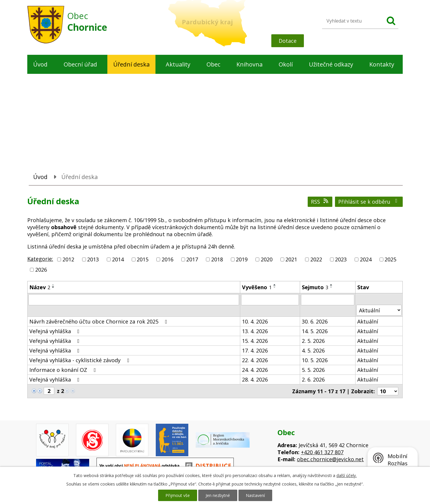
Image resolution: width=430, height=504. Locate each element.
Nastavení (255, 495)
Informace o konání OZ (64, 370)
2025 (390, 259)
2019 (242, 259)
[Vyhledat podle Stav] (379, 310)
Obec (213, 64)
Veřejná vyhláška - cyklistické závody (80, 360)
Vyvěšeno (257, 287)
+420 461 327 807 (322, 452)
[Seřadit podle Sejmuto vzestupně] (331, 285)
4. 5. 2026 (313, 350)
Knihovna (249, 64)
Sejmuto (315, 287)
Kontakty (382, 64)
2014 (118, 259)
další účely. (347, 475)
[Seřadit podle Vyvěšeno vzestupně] (275, 285)
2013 (93, 259)
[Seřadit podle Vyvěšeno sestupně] (275, 287)
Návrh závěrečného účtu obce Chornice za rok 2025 (99, 321)
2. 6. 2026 (313, 379)
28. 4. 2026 (255, 379)
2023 (341, 259)
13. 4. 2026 (255, 331)
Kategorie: (40, 259)
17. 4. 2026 (255, 350)
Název (40, 287)
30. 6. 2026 (315, 321)
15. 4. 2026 (255, 341)
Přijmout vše (178, 495)
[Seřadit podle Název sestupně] (53, 287)
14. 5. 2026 (315, 331)
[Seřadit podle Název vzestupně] (53, 285)
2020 (267, 259)
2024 (366, 259)
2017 (192, 259)
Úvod (40, 64)
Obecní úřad (80, 64)
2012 (68, 259)
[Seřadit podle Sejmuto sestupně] (331, 287)
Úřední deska (131, 64)
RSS (320, 202)
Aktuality (178, 64)
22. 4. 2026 (255, 360)
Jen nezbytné (218, 495)
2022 (316, 259)
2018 (217, 259)
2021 (291, 259)
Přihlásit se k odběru (369, 202)
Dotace (288, 41)
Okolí (286, 64)
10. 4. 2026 (255, 321)
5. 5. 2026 (313, 370)
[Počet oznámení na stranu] (388, 391)
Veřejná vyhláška (56, 331)
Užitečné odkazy (331, 64)
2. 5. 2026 (313, 341)
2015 (143, 259)
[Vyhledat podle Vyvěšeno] (270, 300)
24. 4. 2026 (255, 370)
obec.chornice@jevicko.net (330, 459)
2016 (167, 259)
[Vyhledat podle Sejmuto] (327, 300)
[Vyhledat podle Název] (134, 300)
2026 (41, 270)
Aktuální (368, 321)
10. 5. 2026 (315, 360)
